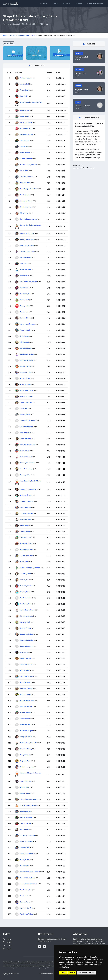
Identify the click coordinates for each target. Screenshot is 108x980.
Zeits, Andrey (25, 140)
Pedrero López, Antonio (28, 165)
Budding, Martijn (26, 706)
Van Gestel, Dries (26, 604)
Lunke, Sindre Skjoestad (28, 884)
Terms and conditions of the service (52, 974)
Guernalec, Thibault (27, 634)
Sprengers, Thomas (27, 245)
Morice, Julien (25, 670)
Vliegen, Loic (24, 342)
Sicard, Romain (25, 384)
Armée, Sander (25, 153)
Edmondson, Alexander (28, 799)
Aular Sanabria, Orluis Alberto (30, 481)
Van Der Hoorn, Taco (27, 700)
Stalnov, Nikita (25, 475)
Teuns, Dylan (24, 90)
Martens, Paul (25, 622)
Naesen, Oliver (25, 318)
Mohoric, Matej (25, 694)
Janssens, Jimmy (26, 201)
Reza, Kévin (24, 652)
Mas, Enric (24, 264)
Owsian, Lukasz (25, 366)
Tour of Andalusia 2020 (26, 35)
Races (12, 35)
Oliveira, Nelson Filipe (28, 463)
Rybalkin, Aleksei (26, 598)
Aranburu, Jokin (26, 725)
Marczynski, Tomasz (27, 324)
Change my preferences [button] (86, 972)
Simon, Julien (25, 306)
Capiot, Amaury (25, 507)
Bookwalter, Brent (26, 207)
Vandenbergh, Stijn (27, 550)
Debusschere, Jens (27, 767)
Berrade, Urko (25, 414)
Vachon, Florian (25, 713)
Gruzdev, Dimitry (26, 749)
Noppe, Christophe (27, 646)
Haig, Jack (23, 96)
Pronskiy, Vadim (26, 330)
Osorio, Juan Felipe (27, 354)
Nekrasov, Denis (26, 258)
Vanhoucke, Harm (26, 128)
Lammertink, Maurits (27, 421)
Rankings (9, 43)
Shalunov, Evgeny (26, 427)
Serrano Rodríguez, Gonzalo (30, 568)
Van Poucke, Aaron (27, 360)
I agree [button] (63, 972)
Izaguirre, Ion (25, 110)
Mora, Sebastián (26, 682)
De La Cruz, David (26, 122)
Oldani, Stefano (25, 439)
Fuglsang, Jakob (26, 78)
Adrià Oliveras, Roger (27, 239)
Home (5, 35)
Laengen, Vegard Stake (28, 489)
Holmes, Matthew (26, 817)
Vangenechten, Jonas (28, 878)
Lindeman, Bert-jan (27, 513)
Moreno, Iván (24, 787)
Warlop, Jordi (25, 312)
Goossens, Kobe (26, 519)
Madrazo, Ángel (25, 495)
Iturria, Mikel (24, 300)
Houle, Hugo (24, 525)
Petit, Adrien (24, 829)
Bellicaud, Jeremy (26, 842)
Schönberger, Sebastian (28, 189)
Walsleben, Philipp (26, 914)
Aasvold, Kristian (26, 348)
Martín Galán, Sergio (27, 610)
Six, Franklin (24, 896)
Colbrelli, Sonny (25, 537)
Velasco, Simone (26, 396)
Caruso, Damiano (26, 402)
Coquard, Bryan (25, 761)
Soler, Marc (24, 147)
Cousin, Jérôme (25, 823)
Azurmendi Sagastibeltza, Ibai (30, 773)
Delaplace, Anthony (27, 233)
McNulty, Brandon (26, 177)
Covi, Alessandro (26, 457)
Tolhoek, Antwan (26, 159)
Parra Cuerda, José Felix (28, 743)
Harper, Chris (24, 116)
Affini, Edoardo (25, 811)
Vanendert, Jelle (26, 294)
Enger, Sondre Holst (27, 854)
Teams (9, 946)
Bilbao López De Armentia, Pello (31, 102)
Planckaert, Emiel (26, 664)
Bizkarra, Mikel (25, 183)
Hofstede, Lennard (26, 688)
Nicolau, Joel (24, 580)
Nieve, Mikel (24, 171)
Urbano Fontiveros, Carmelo (30, 872)
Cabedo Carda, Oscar (27, 251)
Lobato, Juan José (26, 556)
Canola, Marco (25, 902)
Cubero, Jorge (25, 531)
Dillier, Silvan (24, 213)
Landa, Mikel (24, 84)
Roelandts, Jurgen (26, 731)
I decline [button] (72, 972)
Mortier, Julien (25, 378)
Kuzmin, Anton (25, 592)
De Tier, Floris (25, 276)
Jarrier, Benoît (25, 719)
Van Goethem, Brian (27, 390)
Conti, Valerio (25, 288)
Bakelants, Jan (25, 195)
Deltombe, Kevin (26, 433)
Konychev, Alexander (27, 835)
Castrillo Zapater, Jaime (28, 219)
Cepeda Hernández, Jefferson (30, 225)
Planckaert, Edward (27, 676)
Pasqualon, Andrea (27, 501)
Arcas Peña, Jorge (26, 469)
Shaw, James (24, 451)
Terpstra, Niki (25, 848)
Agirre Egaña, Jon (26, 908)
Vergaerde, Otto (25, 372)
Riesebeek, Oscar (26, 543)
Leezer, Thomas (25, 781)
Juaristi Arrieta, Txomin (28, 805)
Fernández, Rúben (26, 134)
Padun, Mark (24, 860)
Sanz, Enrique (25, 755)
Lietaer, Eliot (24, 408)
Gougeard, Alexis (26, 737)
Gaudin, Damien (25, 658)
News (9, 949)
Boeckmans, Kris (26, 890)
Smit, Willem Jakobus (27, 445)
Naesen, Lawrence (26, 616)
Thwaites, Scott (25, 574)
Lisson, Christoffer (26, 640)
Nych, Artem (24, 336)
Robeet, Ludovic (26, 793)
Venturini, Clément (26, 586)
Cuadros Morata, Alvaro (28, 282)
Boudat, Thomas (26, 628)
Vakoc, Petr (24, 562)
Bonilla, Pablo (25, 866)
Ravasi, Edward (25, 270)
